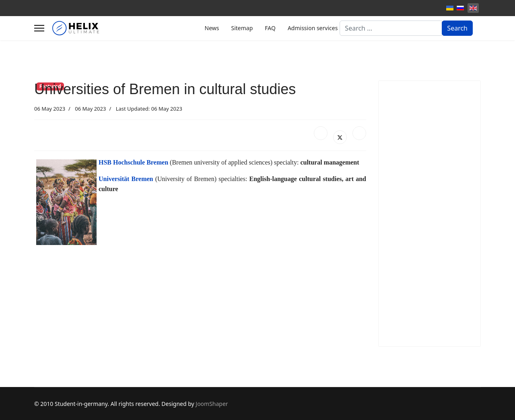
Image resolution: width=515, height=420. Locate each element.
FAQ (270, 28)
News (212, 28)
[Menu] (39, 28)
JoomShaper (212, 404)
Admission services (313, 28)
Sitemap (242, 28)
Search (457, 28)
